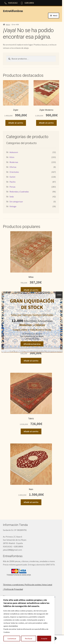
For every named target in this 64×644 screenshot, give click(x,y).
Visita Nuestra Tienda (41, 330)
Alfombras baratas (32, 344)
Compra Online (20, 330)
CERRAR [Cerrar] (59, 295)
